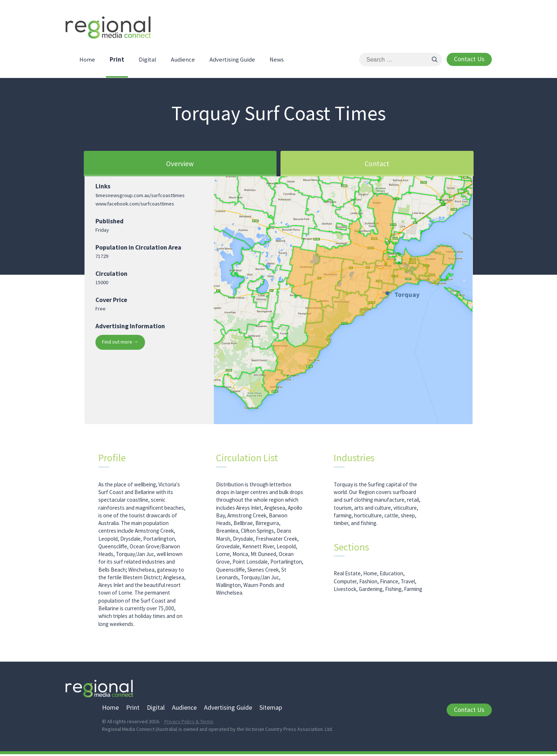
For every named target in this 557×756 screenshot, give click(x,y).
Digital (148, 61)
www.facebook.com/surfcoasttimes (135, 205)
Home (87, 61)
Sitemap (271, 709)
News (277, 61)
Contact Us (469, 61)
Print (117, 61)
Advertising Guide (232, 61)
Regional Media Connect (111, 30)
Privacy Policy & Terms (189, 723)
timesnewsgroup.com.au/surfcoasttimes (140, 197)
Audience (183, 61)
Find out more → (120, 343)
